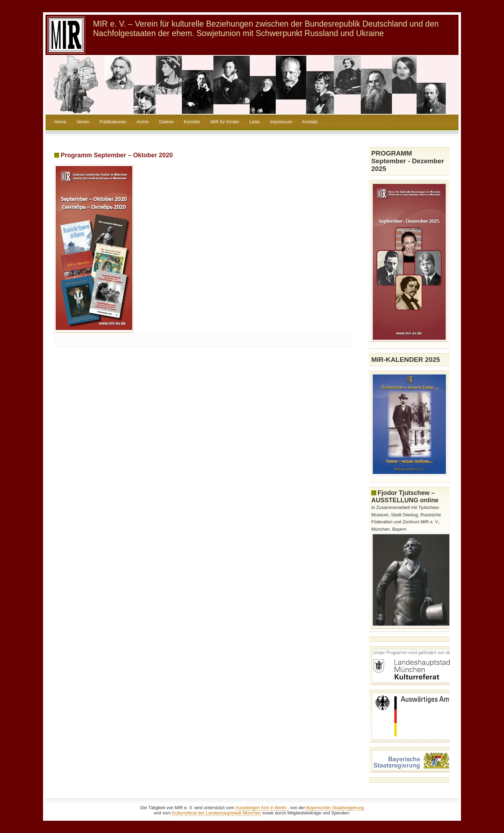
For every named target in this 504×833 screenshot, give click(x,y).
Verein (83, 122)
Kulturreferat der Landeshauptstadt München (217, 813)
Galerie (166, 122)
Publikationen (113, 122)
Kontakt (310, 122)
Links (255, 122)
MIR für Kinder (225, 122)
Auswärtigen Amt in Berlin (261, 808)
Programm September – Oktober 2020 (117, 155)
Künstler (192, 122)
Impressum (281, 122)
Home (60, 122)
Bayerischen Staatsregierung (335, 808)
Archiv (143, 122)
